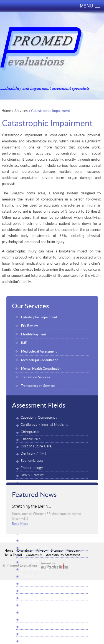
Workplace (29, 640)
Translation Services (35, 377)
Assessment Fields (39, 405)
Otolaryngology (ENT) (38, 568)
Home (6, 111)
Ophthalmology (32, 554)
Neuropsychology (34, 547)
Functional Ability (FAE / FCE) (44, 482)
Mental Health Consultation (41, 368)
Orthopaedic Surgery (37, 561)
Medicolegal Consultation (40, 360)
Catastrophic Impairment (39, 317)
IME (24, 343)
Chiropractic (30, 432)
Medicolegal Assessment (39, 351)
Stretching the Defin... (31, 506)
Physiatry (28, 604)
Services (21, 111)
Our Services (30, 306)
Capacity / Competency (39, 417)
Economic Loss (32, 461)
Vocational (28, 633)
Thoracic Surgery (34, 619)
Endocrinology (32, 468)
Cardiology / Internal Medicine (45, 425)
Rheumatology (32, 612)
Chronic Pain (31, 439)
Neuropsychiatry (34, 540)
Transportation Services (38, 385)
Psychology (30, 590)
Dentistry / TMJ (33, 453)
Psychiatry (29, 583)
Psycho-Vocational (35, 597)
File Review (29, 325)
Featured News (34, 494)
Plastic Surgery (32, 576)
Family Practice (32, 475)
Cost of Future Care (36, 446)
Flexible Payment (34, 334)
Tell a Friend (13, 555)
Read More (20, 523)
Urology (27, 626)
